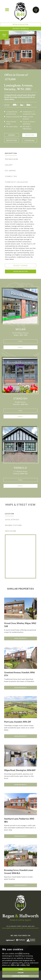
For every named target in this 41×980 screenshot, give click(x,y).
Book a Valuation (20, 24)
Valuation (30, 135)
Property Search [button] (21, 29)
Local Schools (12, 520)
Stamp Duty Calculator (16, 182)
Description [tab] (11, 153)
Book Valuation (21, 271)
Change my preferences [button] (20, 976)
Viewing (12, 135)
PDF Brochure (12, 159)
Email (20, 347)
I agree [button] (21, 969)
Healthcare (11, 531)
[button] (3, 50)
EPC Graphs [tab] (10, 171)
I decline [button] (20, 973)
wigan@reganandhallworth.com (15, 928)
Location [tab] (9, 514)
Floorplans (30, 140)
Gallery (9, 165)
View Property (20, 638)
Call (20, 341)
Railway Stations (13, 525)
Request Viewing (20, 265)
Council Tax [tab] (11, 176)
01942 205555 (34, 928)
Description (11, 140)
